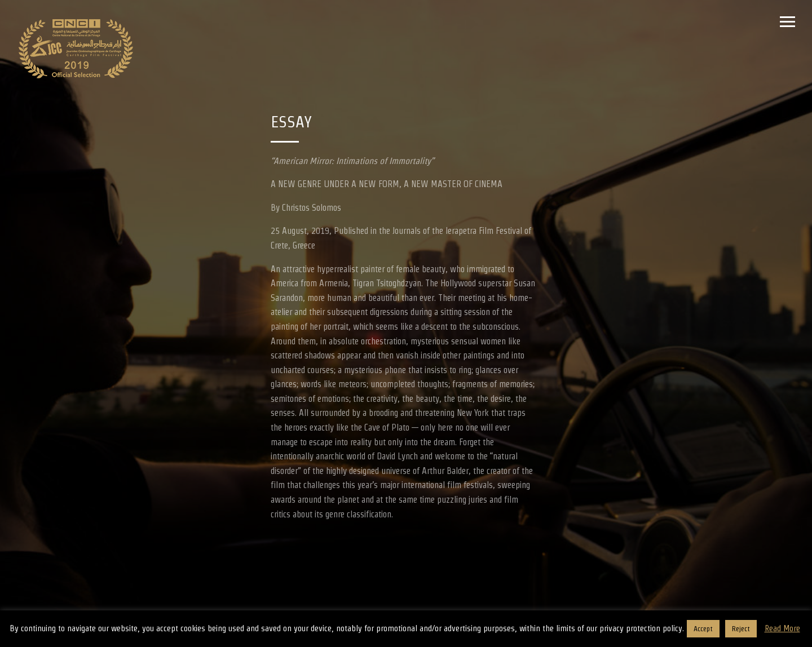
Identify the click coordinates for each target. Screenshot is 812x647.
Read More (782, 628)
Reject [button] (741, 629)
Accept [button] (703, 629)
